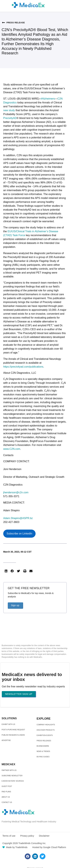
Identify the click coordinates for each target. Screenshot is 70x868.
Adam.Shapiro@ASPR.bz (18, 518)
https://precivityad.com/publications (23, 367)
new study (9, 110)
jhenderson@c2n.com (16, 492)
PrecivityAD (10, 118)
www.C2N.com (12, 449)
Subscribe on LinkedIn (19, 534)
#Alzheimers (48, 99)
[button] (6, 571)
